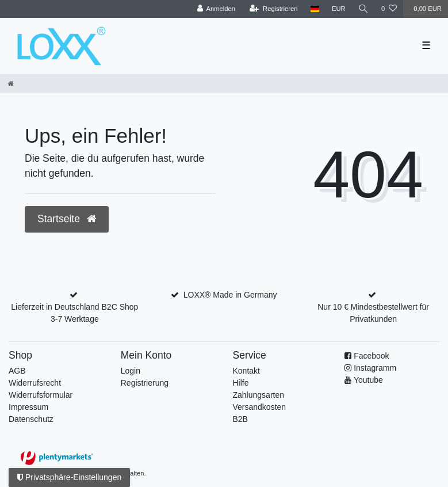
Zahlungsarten (259, 395)
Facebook (371, 356)
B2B (240, 419)
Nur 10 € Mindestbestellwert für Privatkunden (373, 313)
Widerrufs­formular (41, 395)
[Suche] (363, 9)
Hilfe (241, 383)
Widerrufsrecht (35, 383)
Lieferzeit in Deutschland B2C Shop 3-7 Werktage (74, 313)
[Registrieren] (273, 9)
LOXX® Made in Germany (230, 295)
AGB (17, 371)
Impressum (28, 407)
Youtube (368, 380)
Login (131, 371)
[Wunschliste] (389, 9)
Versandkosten (260, 407)
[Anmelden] (216, 9)
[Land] (315, 9)
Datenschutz (31, 419)
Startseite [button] (67, 219)
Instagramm (375, 368)
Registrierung (145, 383)
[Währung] (339, 9)
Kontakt (246, 371)
